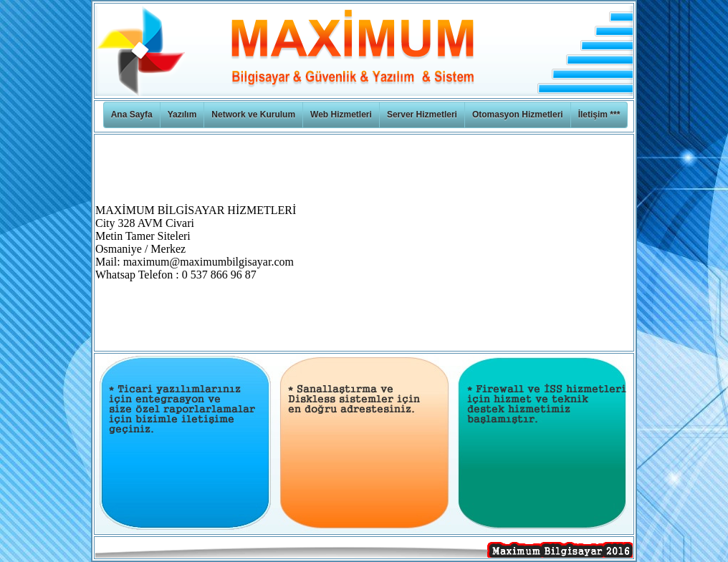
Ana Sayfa (132, 115)
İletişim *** (599, 115)
